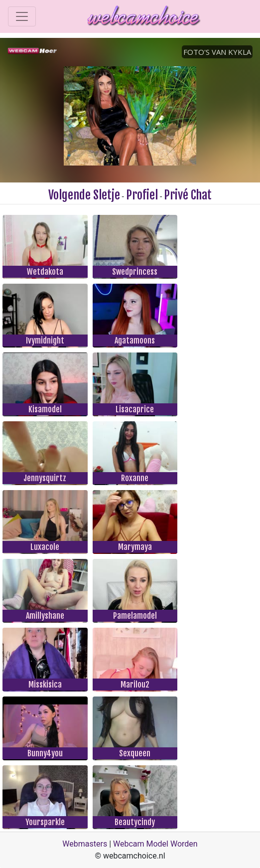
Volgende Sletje (84, 195)
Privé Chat (188, 195)
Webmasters (85, 844)
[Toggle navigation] (22, 16)
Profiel (142, 195)
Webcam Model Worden (155, 844)
